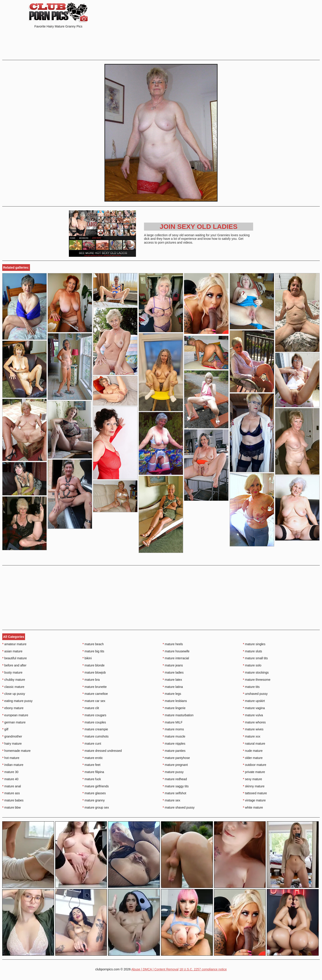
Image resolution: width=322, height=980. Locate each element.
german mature (14, 722)
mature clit (91, 708)
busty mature (12, 672)
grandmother (12, 736)
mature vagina (254, 708)
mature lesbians (175, 701)
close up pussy (14, 694)
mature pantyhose (176, 758)
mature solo (252, 665)
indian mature (13, 765)
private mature (254, 772)
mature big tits (93, 651)
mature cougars (94, 715)
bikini (87, 658)
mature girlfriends (96, 786)
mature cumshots (96, 736)
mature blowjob (94, 672)
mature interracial (176, 658)
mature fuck (92, 779)
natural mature (254, 744)
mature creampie (95, 729)
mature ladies (173, 672)
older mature (253, 758)
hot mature (11, 758)
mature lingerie (174, 708)
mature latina (173, 687)
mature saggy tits (176, 786)
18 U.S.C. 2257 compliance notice (203, 969)
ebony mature (13, 708)
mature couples (94, 722)
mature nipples (174, 744)
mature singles (254, 644)
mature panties (174, 751)
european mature (15, 715)
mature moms (173, 729)
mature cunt (92, 744)
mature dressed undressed (102, 751)
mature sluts (252, 651)
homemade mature (16, 751)
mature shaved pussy (179, 807)
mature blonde (94, 665)
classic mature (13, 687)
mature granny (94, 800)
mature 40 (10, 779)
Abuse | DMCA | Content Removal (155, 969)
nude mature (253, 751)
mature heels (173, 644)
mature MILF (173, 722)
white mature (253, 807)
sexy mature (252, 779)
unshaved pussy (255, 694)
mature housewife (176, 651)
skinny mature (254, 786)
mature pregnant (175, 765)
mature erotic (93, 758)
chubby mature (14, 680)
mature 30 (10, 772)
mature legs (172, 694)
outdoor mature (254, 765)
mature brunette (95, 687)
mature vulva (253, 715)
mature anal (12, 786)
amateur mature (14, 644)
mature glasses (94, 793)
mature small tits (255, 658)
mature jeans (173, 665)
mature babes (13, 800)
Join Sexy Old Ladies (199, 227)
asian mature (12, 651)
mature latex (172, 680)
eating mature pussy (17, 701)
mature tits (251, 687)
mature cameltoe (95, 694)
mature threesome (257, 680)
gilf (5, 729)
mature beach (93, 644)
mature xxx (252, 736)
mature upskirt (254, 701)
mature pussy (173, 772)
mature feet (91, 765)
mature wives (253, 729)
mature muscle (174, 736)
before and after (14, 665)
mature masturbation (178, 715)
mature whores (254, 722)
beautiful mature (15, 658)
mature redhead (175, 779)
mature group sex (96, 807)
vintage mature (254, 800)
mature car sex (94, 701)
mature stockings (256, 672)
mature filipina (93, 772)
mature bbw (12, 807)
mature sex (172, 800)
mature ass (11, 793)
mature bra (91, 680)
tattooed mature (255, 793)
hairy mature (12, 744)
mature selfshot (175, 793)
